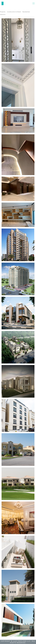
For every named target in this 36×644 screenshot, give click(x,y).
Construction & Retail (14, 12)
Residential (26, 12)
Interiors (3, 14)
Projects (3, 12)
